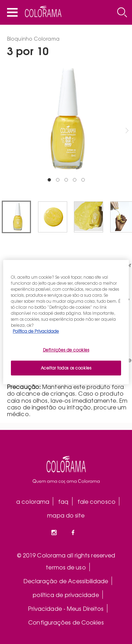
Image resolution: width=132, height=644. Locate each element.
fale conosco (96, 501)
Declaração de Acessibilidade (66, 581)
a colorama (33, 501)
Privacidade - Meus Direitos (66, 608)
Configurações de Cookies (66, 622)
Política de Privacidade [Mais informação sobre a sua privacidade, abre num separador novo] (36, 331)
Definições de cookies (66, 350)
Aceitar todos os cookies (66, 368)
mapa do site (66, 515)
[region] (66, 322)
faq (63, 501)
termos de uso (66, 567)
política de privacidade (66, 595)
